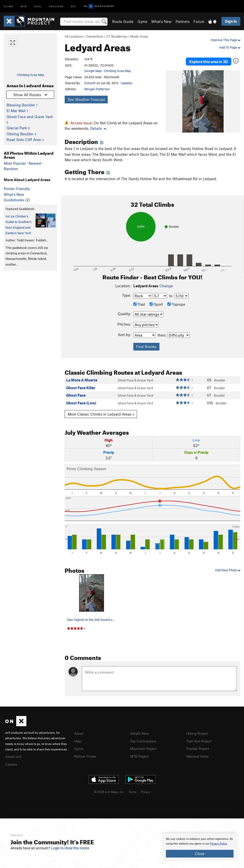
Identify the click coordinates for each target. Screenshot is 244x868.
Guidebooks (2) (17, 200)
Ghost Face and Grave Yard (30, 117)
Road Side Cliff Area (24, 140)
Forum (199, 21)
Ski (73, 6)
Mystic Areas (139, 36)
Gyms (142, 21)
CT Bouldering (116, 36)
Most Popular (15, 163)
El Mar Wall (16, 111)
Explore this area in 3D (209, 60)
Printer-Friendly (17, 189)
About (79, 732)
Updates (126, 83)
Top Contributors (144, 740)
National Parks (198, 754)
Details (98, 128)
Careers (12, 763)
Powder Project (199, 747)
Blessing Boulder (21, 105)
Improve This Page (225, 40)
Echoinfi (90, 83)
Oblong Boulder (20, 134)
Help (78, 740)
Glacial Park (17, 128)
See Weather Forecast (86, 99)
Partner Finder (86, 754)
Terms (133, 790)
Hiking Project (198, 732)
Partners (183, 21)
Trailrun (56, 6)
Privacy (146, 790)
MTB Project (140, 754)
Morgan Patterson (97, 89)
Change (166, 285)
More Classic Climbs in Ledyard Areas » (101, 413)
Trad (139, 303)
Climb (8, 6)
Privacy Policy (219, 844)
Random (11, 169)
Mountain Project (145, 747)
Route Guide (123, 21)
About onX (14, 755)
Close (200, 854)
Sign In (231, 21)
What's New (161, 21)
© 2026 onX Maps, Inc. (109, 790)
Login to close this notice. (71, 848)
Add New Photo (228, 569)
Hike (38, 6)
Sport (156, 303)
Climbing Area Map (30, 75)
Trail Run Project (200, 740)
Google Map (93, 71)
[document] (200, 847)
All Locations (74, 36)
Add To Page (230, 47)
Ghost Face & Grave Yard (135, 379)
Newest (35, 163)
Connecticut (94, 36)
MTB (24, 6)
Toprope (176, 303)
